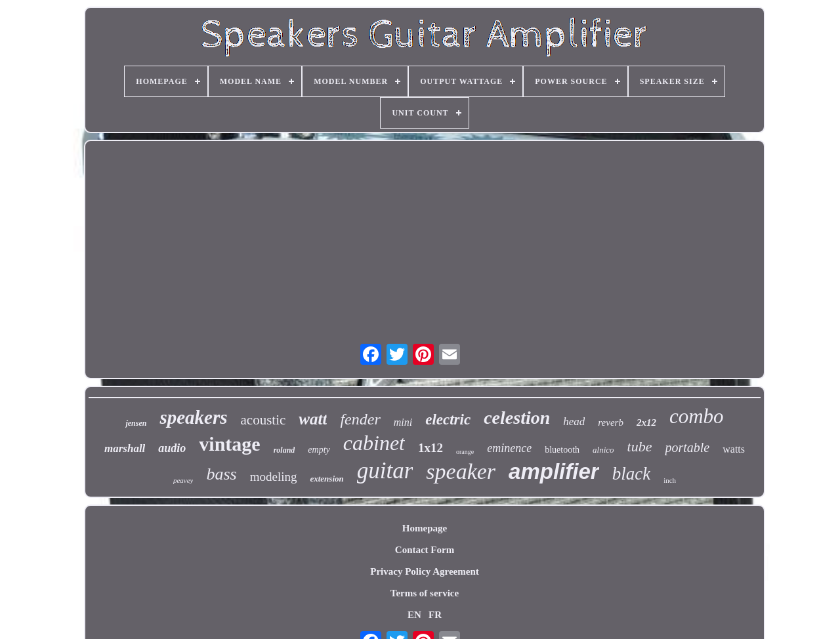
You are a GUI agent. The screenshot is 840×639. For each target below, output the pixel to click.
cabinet (374, 443)
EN (414, 615)
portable (687, 447)
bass (221, 474)
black (631, 474)
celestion (517, 418)
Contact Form (425, 550)
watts (734, 449)
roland (284, 450)
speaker (461, 471)
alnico (603, 450)
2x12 (646, 423)
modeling (274, 477)
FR (435, 615)
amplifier (554, 471)
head (574, 422)
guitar (385, 471)
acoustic (263, 420)
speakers (193, 417)
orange (465, 452)
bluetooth (562, 450)
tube (640, 446)
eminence (509, 448)
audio (172, 448)
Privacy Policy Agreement (425, 571)
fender (360, 419)
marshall (125, 448)
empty (319, 450)
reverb (611, 423)
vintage (229, 444)
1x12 (430, 448)
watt (313, 419)
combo (697, 416)
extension (326, 479)
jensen (136, 423)
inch (670, 480)
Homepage (425, 528)
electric (448, 420)
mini (403, 422)
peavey (183, 480)
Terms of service (425, 593)
